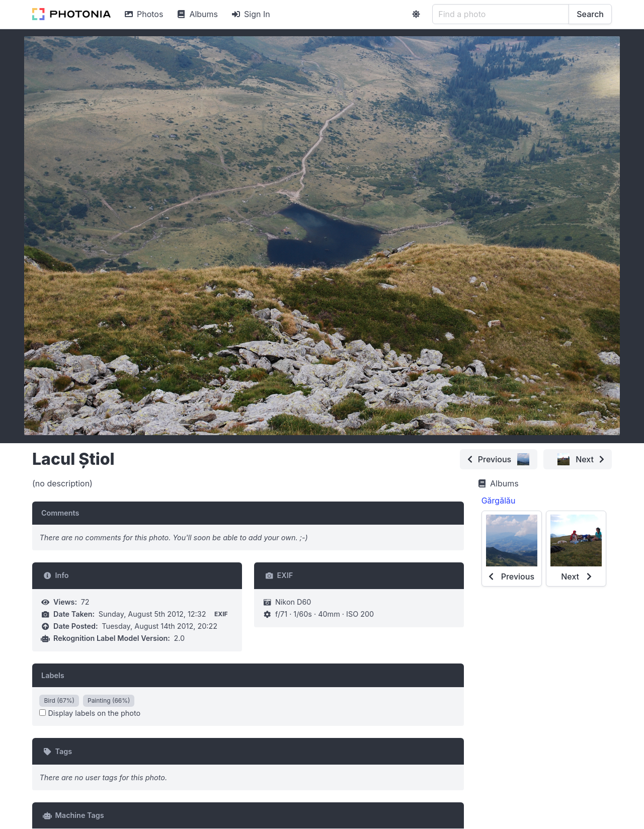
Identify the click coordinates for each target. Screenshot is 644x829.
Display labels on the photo (90, 713)
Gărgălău (499, 501)
